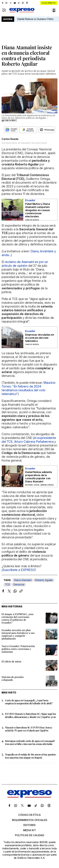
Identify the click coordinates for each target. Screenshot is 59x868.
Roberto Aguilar (44, 580)
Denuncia (19, 584)
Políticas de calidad (30, 835)
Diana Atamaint (23, 580)
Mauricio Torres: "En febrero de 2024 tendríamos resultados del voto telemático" (29, 388)
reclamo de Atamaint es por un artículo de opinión (25, 264)
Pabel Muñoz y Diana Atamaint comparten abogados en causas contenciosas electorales (38, 210)
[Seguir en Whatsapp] (47, 130)
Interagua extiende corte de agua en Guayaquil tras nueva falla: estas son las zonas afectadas (30, 742)
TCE (7, 584)
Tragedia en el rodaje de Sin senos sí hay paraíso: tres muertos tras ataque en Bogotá (31, 756)
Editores (29, 825)
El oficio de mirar (11, 661)
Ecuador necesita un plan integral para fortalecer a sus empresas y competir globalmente (18, 634)
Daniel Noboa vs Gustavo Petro (35, 19)
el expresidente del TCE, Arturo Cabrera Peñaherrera (29, 440)
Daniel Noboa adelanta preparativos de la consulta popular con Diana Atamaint (39, 477)
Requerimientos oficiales (30, 820)
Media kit (29, 830)
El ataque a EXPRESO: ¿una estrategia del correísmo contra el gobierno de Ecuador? (17, 618)
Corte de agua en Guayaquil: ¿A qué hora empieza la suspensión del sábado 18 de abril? (29, 702)
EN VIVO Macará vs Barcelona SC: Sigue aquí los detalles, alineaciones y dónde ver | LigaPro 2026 (30, 715)
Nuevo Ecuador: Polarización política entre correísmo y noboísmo (18, 649)
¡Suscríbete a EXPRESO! (19, 570)
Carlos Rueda (10, 139)
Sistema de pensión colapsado (13, 678)
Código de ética (29, 815)
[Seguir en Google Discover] (28, 130)
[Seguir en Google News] (11, 130)
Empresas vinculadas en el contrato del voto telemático (40, 338)
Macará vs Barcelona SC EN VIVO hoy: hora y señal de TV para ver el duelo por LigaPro (29, 729)
